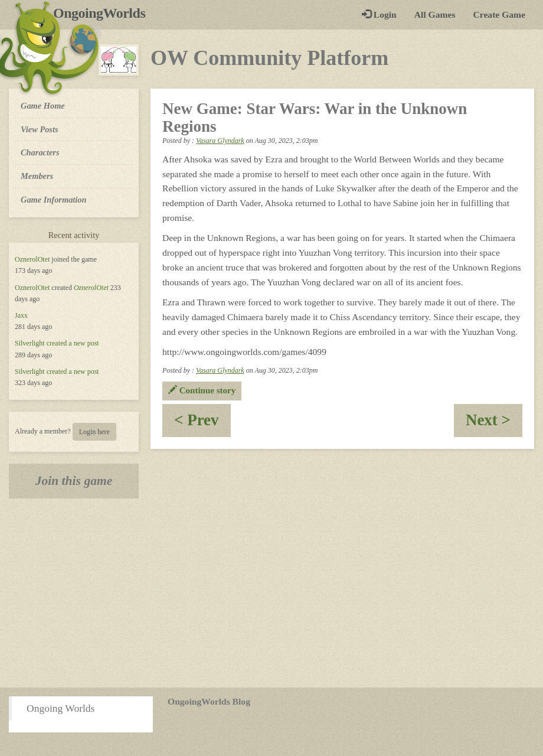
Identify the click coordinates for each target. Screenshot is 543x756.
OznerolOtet (32, 259)
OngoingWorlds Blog (209, 701)
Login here (94, 432)
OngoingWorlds (104, 13)
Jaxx (21, 315)
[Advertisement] (271, 593)
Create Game (499, 14)
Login (379, 14)
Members (37, 176)
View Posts (40, 129)
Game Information (54, 200)
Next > (494, 424)
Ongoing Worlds (60, 708)
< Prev (202, 424)
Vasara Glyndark (220, 141)
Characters (40, 152)
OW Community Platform (269, 58)
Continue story (202, 390)
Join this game (74, 481)
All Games (435, 14)
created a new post (73, 343)
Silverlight (30, 343)
